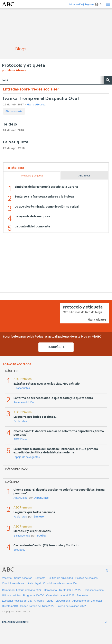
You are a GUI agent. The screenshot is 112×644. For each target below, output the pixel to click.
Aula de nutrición (24, 403)
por (14, 70)
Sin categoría (14, 111)
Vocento (7, 578)
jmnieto (39, 517)
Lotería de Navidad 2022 (71, 606)
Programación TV (33, 595)
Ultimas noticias (11, 595)
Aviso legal (34, 583)
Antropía (39, 601)
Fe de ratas (20, 421)
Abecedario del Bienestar (87, 601)
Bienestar (82, 595)
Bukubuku (19, 550)
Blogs (50, 601)
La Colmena (63, 601)
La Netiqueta (16, 142)
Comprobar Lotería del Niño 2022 (22, 590)
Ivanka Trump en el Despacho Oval (41, 99)
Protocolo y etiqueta (24, 66)
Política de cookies (86, 578)
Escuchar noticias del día (17, 601)
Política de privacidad (60, 578)
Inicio (6, 80)
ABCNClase (20, 439)
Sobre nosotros (23, 578)
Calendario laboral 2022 (60, 595)
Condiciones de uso (14, 583)
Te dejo (10, 124)
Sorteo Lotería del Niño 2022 (37, 606)
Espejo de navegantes (27, 457)
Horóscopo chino (94, 590)
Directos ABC (10, 606)
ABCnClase (41, 498)
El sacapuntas (22, 388)
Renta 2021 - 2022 (70, 590)
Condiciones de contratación (60, 583)
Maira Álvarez (36, 105)
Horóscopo (50, 590)
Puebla (41, 536)
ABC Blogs (84, 176)
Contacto (40, 578)
